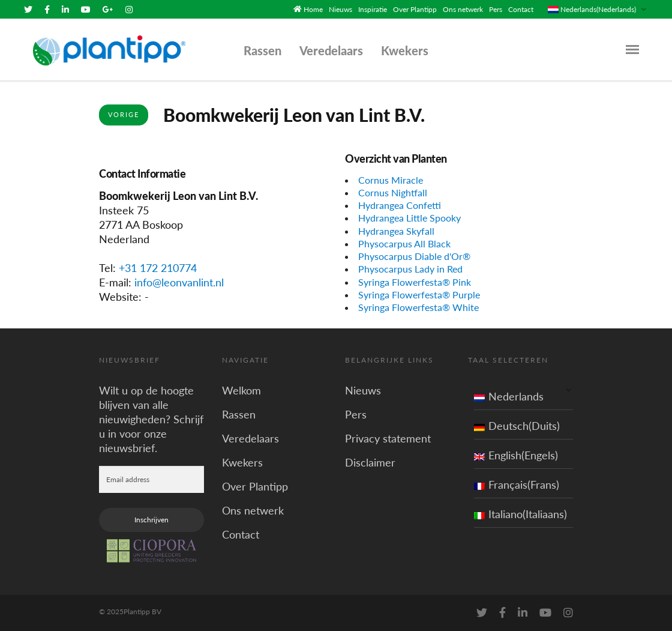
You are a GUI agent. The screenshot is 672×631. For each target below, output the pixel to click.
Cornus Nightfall (393, 192)
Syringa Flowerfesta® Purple (419, 294)
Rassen (262, 50)
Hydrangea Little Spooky (409, 218)
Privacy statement (388, 438)
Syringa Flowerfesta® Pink (415, 282)
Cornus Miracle (391, 180)
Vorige (124, 114)
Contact (521, 9)
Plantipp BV (142, 611)
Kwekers (405, 50)
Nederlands (509, 396)
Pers (496, 9)
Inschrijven (151, 520)
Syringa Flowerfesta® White (418, 307)
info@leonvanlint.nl (179, 282)
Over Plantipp (415, 9)
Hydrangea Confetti (400, 205)
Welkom (241, 390)
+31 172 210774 (158, 268)
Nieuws (340, 9)
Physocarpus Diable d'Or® (414, 256)
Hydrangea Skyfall (396, 231)
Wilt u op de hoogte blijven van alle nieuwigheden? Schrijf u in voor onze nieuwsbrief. (151, 419)
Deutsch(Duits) (517, 426)
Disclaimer (370, 462)
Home (313, 9)
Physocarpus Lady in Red (410, 269)
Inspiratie (373, 9)
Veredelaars (331, 50)
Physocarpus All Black (404, 243)
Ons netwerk (463, 9)
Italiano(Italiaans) (520, 514)
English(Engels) (516, 455)
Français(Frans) (517, 485)
